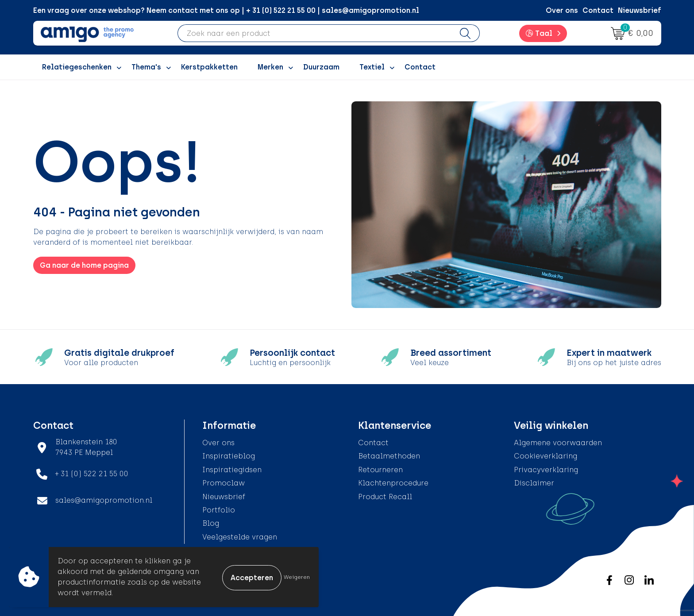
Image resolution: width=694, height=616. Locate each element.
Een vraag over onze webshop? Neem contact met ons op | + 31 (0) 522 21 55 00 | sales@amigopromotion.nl (226, 10)
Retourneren (380, 470)
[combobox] (314, 33)
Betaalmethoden (389, 456)
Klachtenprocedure (393, 483)
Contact (598, 10)
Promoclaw (224, 483)
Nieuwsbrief (640, 10)
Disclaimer (534, 483)
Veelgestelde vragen (240, 537)
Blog (211, 523)
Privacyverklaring (546, 470)
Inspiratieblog (229, 456)
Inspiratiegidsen (232, 470)
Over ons (562, 10)
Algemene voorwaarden (558, 443)
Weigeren (297, 577)
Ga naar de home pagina (84, 265)
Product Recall (385, 497)
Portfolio (219, 510)
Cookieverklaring (546, 456)
